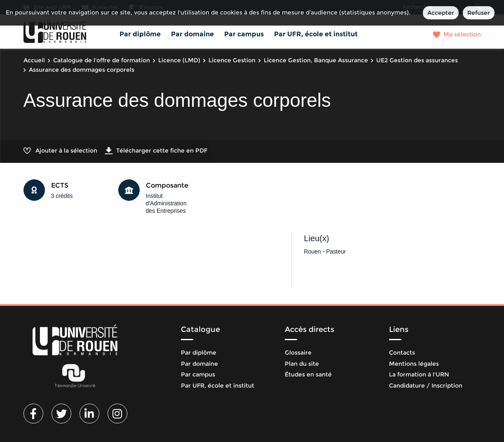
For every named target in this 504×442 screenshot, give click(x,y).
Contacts (402, 353)
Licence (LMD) (179, 60)
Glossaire (298, 353)
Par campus (244, 34)
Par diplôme (140, 34)
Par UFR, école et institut (316, 34)
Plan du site (302, 364)
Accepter (441, 13)
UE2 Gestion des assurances (417, 60)
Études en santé (308, 374)
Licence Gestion (232, 60)
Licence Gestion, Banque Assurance (316, 60)
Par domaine (192, 34)
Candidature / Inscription (426, 386)
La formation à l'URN (419, 374)
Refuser (479, 13)
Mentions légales (414, 364)
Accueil (34, 60)
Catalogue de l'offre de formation (102, 60)
